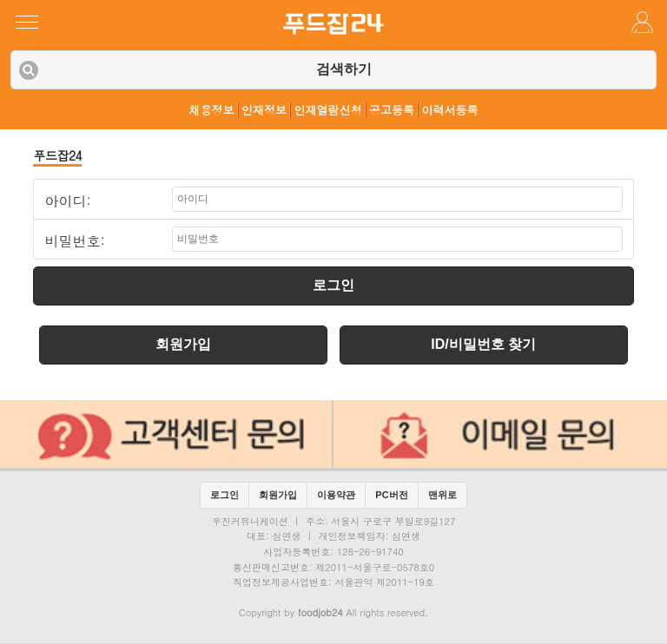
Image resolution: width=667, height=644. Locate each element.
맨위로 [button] (442, 495)
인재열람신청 (328, 110)
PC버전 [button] (391, 495)
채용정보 (212, 110)
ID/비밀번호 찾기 (483, 344)
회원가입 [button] (278, 495)
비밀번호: (74, 241)
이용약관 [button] (336, 495)
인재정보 (264, 110)
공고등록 (392, 110)
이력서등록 (450, 110)
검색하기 (344, 69)
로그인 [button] (225, 495)
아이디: (67, 201)
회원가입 (183, 344)
